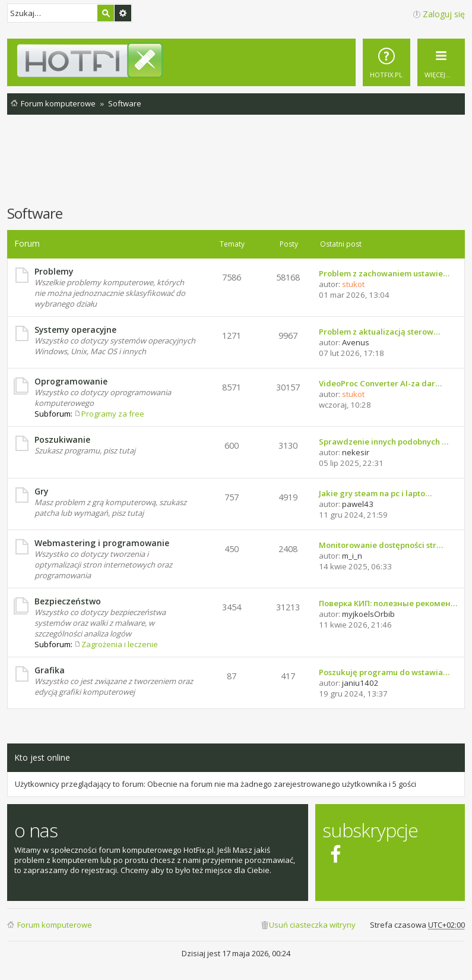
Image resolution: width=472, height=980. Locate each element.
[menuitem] (387, 62)
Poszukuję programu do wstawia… (384, 672)
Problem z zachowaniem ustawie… (384, 273)
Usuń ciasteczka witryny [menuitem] (312, 925)
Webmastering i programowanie (102, 543)
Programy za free (113, 414)
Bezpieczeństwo (68, 601)
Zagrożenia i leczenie (120, 644)
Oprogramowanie (71, 381)
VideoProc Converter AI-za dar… (380, 383)
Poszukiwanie (62, 439)
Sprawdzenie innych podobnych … (384, 442)
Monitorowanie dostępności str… (381, 545)
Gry (41, 491)
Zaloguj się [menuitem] (444, 14)
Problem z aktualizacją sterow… (379, 332)
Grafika (50, 670)
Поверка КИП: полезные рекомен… (388, 603)
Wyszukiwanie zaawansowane (123, 13)
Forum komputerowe (55, 925)
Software (35, 213)
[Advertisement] (236, 166)
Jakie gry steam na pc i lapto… (375, 493)
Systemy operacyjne (75, 330)
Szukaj (106, 13)
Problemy (54, 271)
